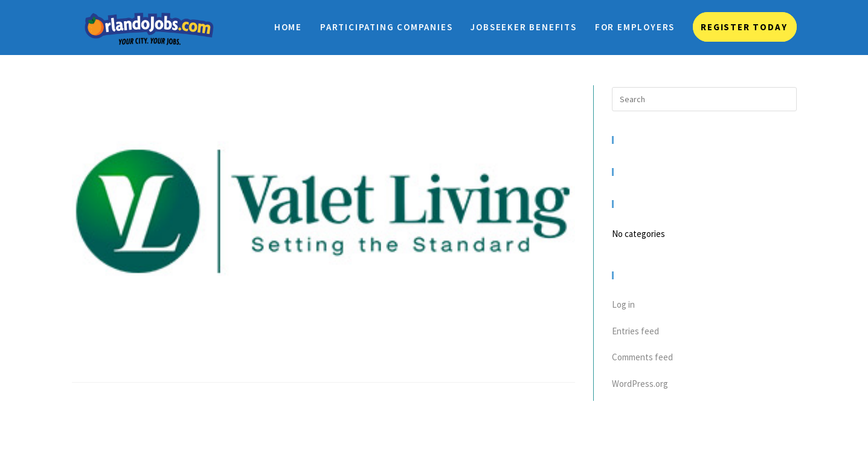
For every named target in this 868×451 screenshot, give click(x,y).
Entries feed (635, 331)
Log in (623, 304)
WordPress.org (640, 384)
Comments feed (642, 357)
